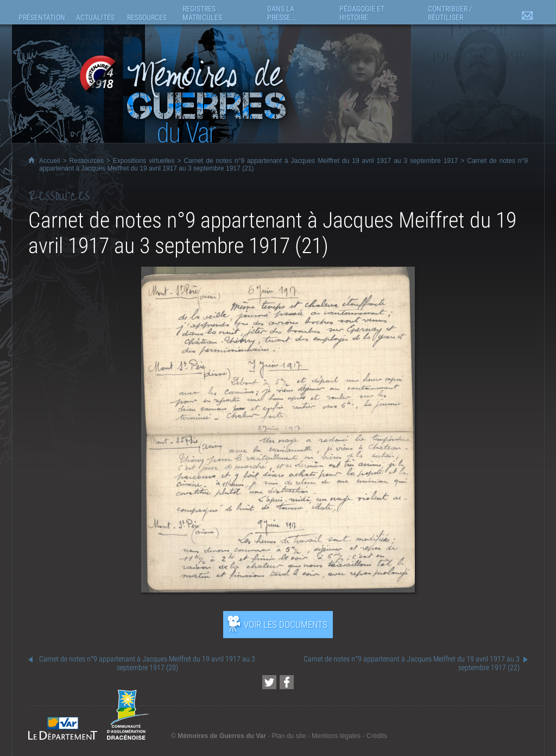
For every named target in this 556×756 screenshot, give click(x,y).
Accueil (50, 161)
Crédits (377, 736)
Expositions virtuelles (144, 161)
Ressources (87, 161)
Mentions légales (336, 736)
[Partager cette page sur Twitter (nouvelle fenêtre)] (269, 682)
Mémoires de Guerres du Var (222, 736)
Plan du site (289, 736)
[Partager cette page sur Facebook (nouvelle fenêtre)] (287, 682)
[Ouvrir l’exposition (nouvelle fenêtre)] (278, 590)
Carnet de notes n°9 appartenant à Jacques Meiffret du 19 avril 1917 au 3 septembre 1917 (321, 161)
